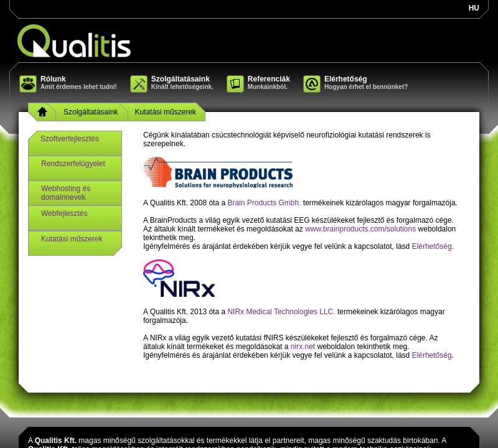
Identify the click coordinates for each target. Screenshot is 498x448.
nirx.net (303, 347)
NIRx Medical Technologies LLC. (281, 312)
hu (474, 8)
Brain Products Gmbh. (264, 203)
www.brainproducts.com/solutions (360, 229)
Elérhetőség (432, 246)
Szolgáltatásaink (91, 112)
